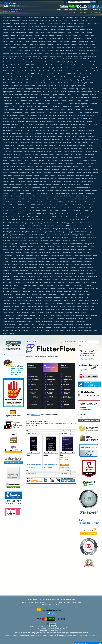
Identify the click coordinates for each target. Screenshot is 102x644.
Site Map (44, 605)
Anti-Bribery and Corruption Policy (71, 603)
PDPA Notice (51, 603)
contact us (36, 415)
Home (4, 338)
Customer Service (33, 603)
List (35, 434)
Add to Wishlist (31, 467)
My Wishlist (80, 12)
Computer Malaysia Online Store (13, 355)
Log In (98, 12)
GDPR (58, 603)
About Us (24, 603)
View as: (29, 434)
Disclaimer (43, 603)
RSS (59, 605)
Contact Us (51, 605)
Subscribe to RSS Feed (70, 342)
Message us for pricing (34, 465)
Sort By (61, 434)
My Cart (86, 12)
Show (64, 431)
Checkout (92, 12)
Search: (66, 2)
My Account (72, 12)
